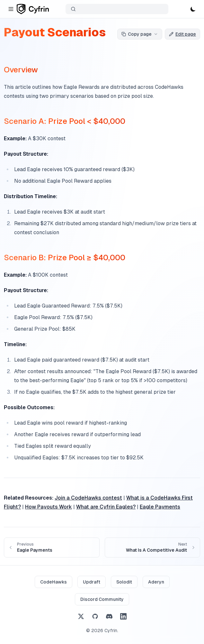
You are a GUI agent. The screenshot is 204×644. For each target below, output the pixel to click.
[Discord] (109, 616)
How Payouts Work (49, 507)
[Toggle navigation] (11, 9)
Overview (21, 70)
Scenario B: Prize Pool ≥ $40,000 (65, 258)
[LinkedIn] (123, 616)
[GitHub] (95, 616)
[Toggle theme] (193, 9)
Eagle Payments (160, 507)
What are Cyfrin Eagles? (106, 507)
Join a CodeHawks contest (88, 498)
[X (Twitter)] (81, 616)
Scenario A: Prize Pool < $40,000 (65, 121)
